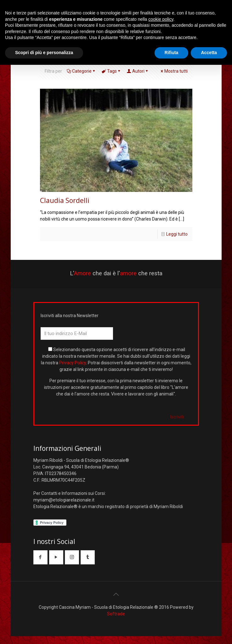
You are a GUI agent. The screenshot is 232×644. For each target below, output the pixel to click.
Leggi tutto (177, 234)
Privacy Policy (73, 363)
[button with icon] (40, 557)
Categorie (81, 71)
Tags (111, 71)
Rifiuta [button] (172, 53)
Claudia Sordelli (65, 200)
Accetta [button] (209, 53)
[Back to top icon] (116, 594)
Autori (138, 71)
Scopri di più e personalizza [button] (44, 53)
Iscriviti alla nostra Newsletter (70, 316)
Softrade (116, 614)
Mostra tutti (174, 71)
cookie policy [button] (161, 19)
